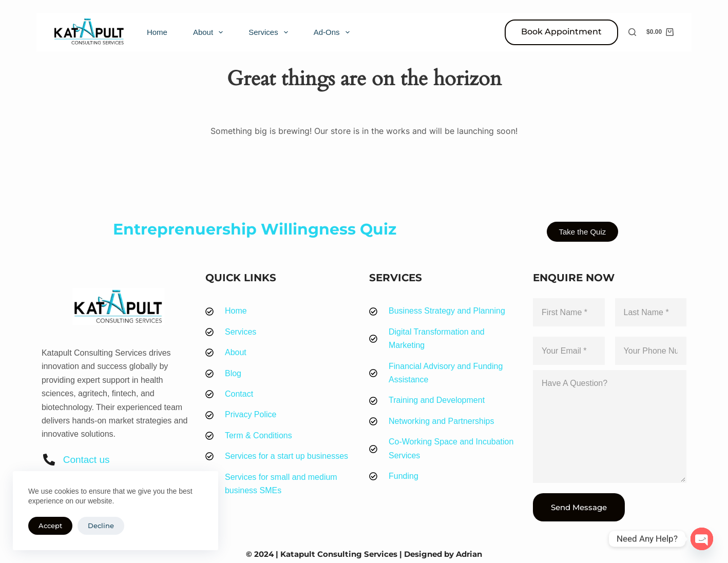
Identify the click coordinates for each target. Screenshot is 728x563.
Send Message (579, 507)
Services (270, 32)
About (210, 32)
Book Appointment (561, 32)
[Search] (632, 32)
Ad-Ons (334, 32)
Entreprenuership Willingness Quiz (255, 229)
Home (157, 32)
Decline (101, 526)
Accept (50, 526)
